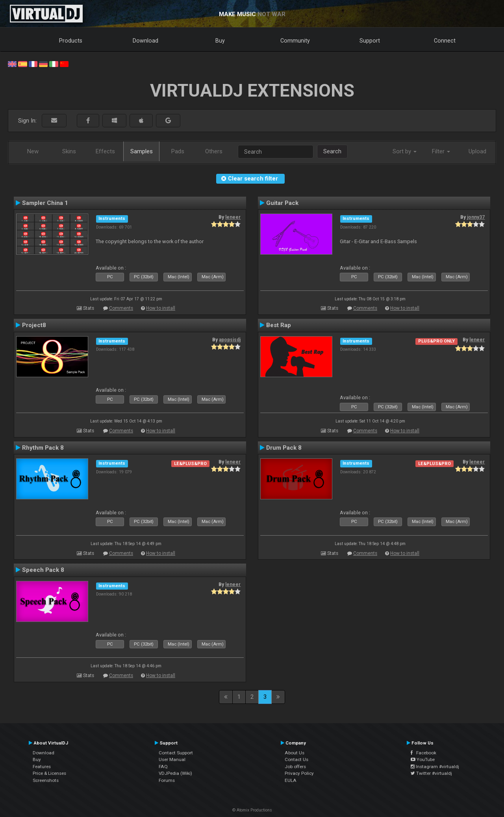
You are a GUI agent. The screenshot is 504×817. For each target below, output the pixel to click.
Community (295, 41)
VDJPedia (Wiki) (175, 773)
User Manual (172, 759)
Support (370, 41)
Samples (142, 151)
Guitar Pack (282, 203)
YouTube (423, 759)
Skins (69, 151)
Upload (477, 151)
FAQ (163, 767)
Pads (178, 151)
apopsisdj (230, 340)
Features (42, 767)
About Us (295, 753)
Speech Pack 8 (43, 570)
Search (332, 151)
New (33, 151)
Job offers (295, 767)
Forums (167, 780)
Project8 (34, 325)
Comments (121, 308)
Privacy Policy (299, 773)
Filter (441, 151)
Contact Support (176, 753)
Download (145, 41)
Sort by (405, 151)
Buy (220, 41)
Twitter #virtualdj (431, 773)
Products (71, 41)
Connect (445, 41)
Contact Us (296, 759)
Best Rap (279, 325)
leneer (233, 217)
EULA (291, 780)
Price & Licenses (49, 773)
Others (214, 151)
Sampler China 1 (45, 203)
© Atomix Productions (252, 810)
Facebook (423, 753)
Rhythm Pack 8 (43, 448)
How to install (161, 308)
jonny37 (476, 217)
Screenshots (46, 780)
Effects (105, 151)
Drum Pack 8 (284, 448)
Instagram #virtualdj (435, 767)
